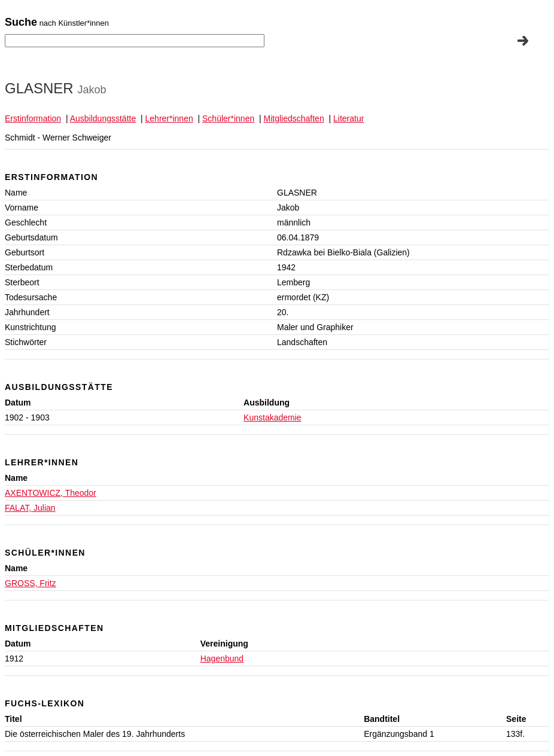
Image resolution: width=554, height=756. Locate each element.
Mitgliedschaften (294, 118)
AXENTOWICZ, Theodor (51, 493)
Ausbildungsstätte (103, 118)
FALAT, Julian (30, 508)
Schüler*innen (228, 118)
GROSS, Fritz (31, 583)
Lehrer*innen (169, 118)
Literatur (348, 118)
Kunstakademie (273, 417)
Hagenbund (222, 659)
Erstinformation (33, 118)
